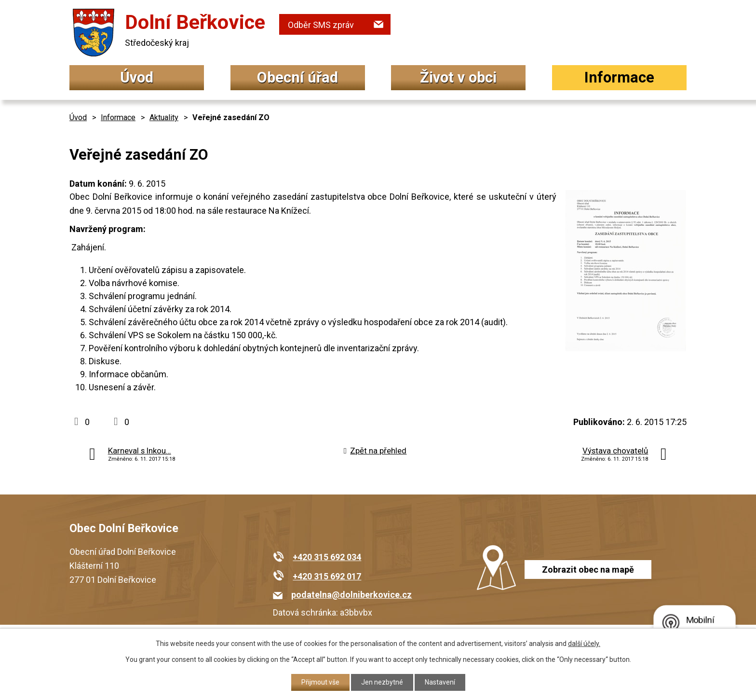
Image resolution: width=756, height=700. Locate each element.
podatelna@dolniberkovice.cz (351, 595)
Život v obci (458, 77)
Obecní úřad (297, 77)
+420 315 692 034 (327, 557)
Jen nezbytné (382, 682)
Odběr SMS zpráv (321, 25)
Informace (619, 77)
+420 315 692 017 (327, 576)
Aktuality (164, 117)
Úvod (137, 77)
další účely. (584, 644)
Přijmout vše (320, 682)
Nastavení (440, 682)
